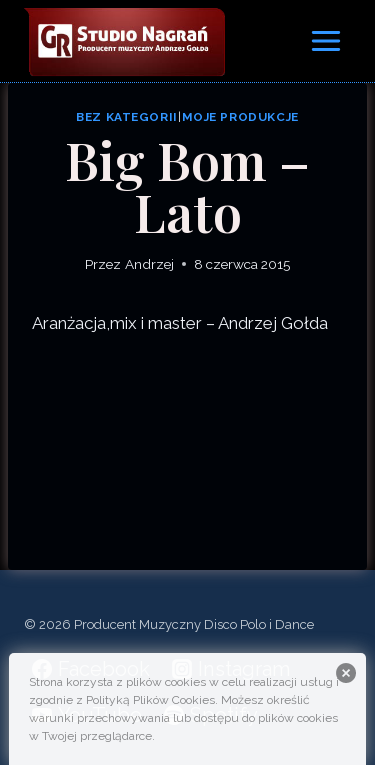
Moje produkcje (240, 117)
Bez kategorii (127, 117)
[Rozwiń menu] (325, 40)
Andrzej (149, 264)
